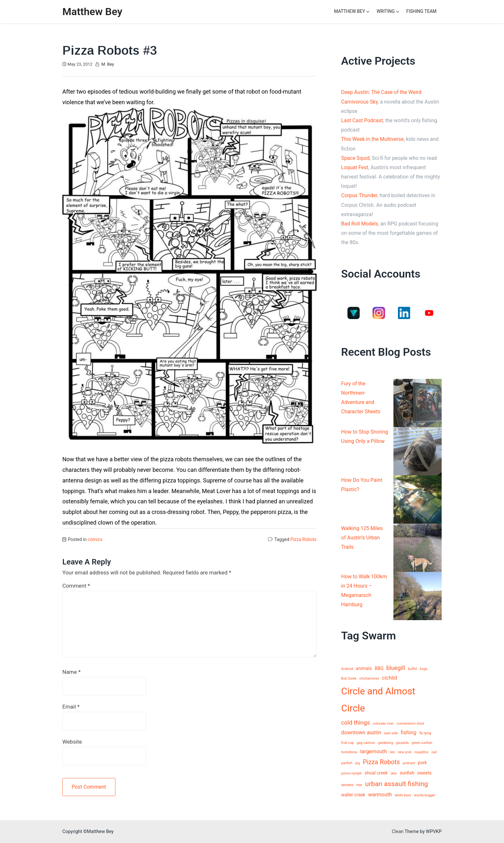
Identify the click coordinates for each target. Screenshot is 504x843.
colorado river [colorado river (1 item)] (383, 724)
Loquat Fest (355, 167)
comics (95, 539)
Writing (386, 11)
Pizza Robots (303, 539)
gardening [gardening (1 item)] (386, 743)
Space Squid (355, 158)
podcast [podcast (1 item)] (409, 763)
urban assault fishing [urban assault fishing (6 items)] (397, 784)
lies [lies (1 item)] (392, 752)
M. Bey (108, 64)
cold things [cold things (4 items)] (355, 723)
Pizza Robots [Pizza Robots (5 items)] (381, 762)
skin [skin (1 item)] (394, 773)
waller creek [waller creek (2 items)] (353, 795)
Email (71, 707)
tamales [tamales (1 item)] (347, 785)
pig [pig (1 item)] (358, 763)
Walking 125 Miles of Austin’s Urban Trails (362, 538)
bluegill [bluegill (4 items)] (396, 668)
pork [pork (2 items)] (422, 763)
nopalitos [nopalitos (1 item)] (421, 752)
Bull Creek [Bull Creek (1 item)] (349, 678)
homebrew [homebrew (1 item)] (349, 752)
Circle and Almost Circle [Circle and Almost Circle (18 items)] (378, 700)
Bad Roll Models (360, 224)
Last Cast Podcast (362, 120)
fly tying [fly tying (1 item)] (425, 733)
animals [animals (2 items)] (364, 668)
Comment (76, 586)
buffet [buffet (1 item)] (412, 669)
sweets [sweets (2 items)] (424, 773)
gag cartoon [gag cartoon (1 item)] (366, 743)
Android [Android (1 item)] (347, 669)
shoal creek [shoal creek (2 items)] (376, 773)
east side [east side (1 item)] (391, 733)
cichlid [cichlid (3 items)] (389, 678)
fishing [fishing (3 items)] (409, 733)
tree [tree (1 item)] (359, 785)
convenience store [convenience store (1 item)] (410, 724)
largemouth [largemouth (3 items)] (373, 751)
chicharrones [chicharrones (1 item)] (369, 678)
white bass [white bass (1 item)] (403, 795)
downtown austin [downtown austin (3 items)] (361, 733)
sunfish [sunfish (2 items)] (407, 773)
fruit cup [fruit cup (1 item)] (347, 743)
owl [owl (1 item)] (434, 752)
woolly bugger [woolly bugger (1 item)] (425, 795)
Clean (398, 832)
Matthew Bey (92, 12)
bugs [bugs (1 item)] (423, 669)
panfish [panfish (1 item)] (347, 763)
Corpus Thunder (359, 195)
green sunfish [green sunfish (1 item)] (422, 743)
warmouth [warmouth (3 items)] (380, 795)
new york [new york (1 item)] (405, 752)
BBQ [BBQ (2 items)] (379, 668)
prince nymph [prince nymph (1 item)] (351, 773)
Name (72, 672)
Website (72, 742)
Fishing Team (421, 11)
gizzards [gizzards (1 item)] (402, 743)
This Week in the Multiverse (372, 139)
